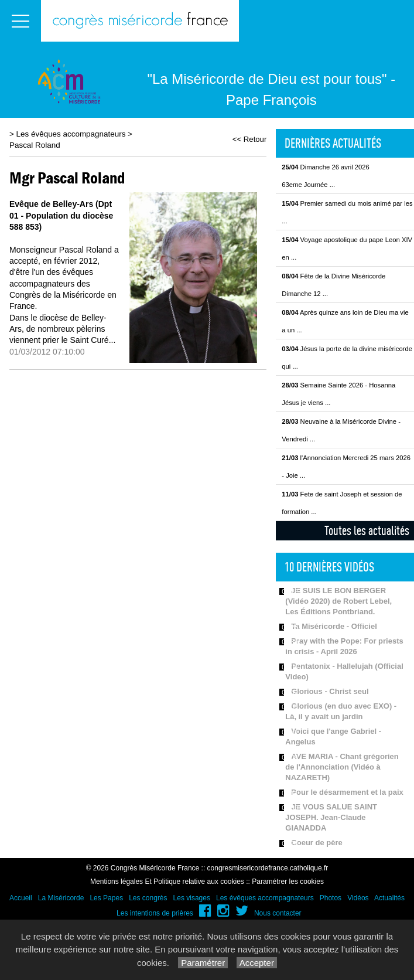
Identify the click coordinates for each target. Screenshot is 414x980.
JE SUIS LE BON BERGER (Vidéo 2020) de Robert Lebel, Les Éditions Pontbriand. (338, 601)
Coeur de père (317, 843)
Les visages (192, 898)
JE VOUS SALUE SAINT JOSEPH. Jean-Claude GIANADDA (331, 817)
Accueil (21, 898)
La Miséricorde (61, 898)
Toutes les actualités (367, 530)
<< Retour (250, 139)
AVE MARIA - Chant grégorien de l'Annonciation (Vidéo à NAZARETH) (342, 767)
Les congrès (148, 898)
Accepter (257, 963)
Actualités (389, 898)
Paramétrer (203, 963)
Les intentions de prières (155, 913)
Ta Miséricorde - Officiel (334, 626)
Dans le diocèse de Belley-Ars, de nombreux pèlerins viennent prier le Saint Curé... (62, 329)
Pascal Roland (35, 145)
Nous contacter (278, 913)
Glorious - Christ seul (330, 691)
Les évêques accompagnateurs (71, 134)
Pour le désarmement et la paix (347, 792)
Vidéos (358, 898)
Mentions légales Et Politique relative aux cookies (167, 882)
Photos (331, 898)
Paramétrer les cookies (288, 882)
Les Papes (106, 898)
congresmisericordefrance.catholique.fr (268, 868)
